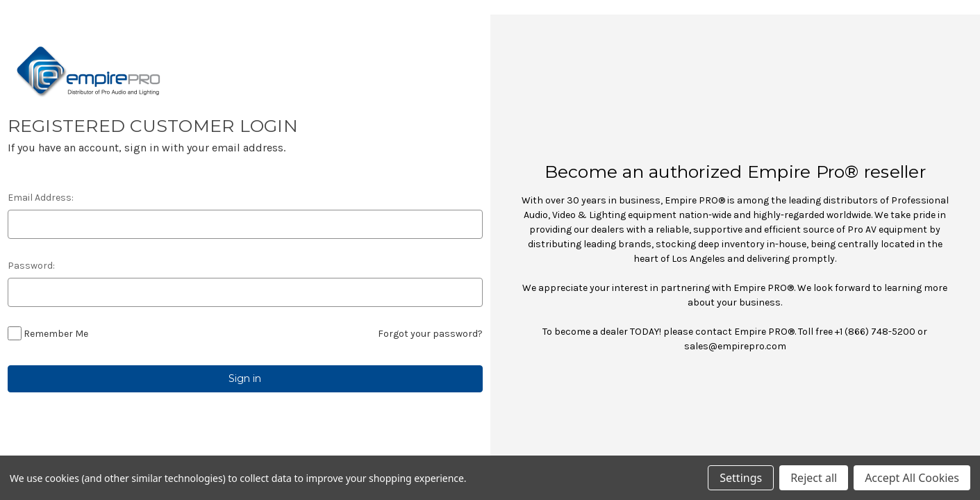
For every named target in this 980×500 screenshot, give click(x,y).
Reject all (814, 478)
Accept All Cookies (912, 478)
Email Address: (41, 198)
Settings (741, 478)
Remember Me (56, 334)
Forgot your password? (430, 334)
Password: (31, 266)
